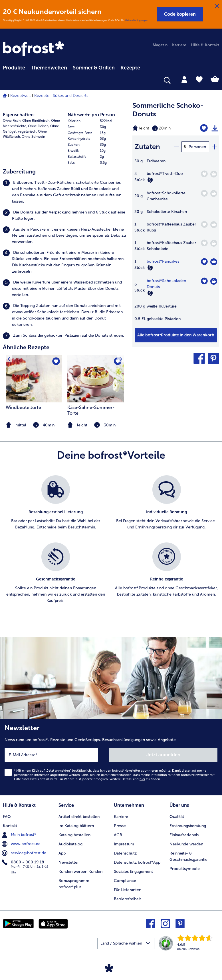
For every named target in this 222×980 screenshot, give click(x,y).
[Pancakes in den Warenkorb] (214, 262)
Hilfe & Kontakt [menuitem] (205, 45)
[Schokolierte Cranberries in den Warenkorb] (214, 193)
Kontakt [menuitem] (10, 826)
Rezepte (42, 96)
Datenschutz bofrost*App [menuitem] (137, 862)
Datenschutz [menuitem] (125, 853)
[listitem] (65, 192)
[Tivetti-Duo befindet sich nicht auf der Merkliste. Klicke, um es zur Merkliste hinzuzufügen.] (204, 174)
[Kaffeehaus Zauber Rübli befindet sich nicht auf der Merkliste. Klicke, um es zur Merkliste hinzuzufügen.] (204, 224)
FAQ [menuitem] (7, 817)
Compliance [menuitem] (125, 881)
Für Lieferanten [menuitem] (128, 890)
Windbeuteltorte (23, 407)
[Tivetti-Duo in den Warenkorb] (214, 174)
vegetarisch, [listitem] (28, 131)
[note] (96, 425)
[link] (34, 49)
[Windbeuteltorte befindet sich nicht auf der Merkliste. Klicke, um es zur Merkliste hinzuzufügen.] (56, 361)
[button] (180, 14)
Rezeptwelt (21, 96)
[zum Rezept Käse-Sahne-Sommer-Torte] (96, 379)
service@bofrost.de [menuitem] (25, 853)
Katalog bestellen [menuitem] (74, 835)
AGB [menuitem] (118, 835)
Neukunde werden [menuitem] (186, 844)
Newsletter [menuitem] (69, 862)
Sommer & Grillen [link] (94, 68)
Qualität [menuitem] (177, 817)
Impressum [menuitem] (124, 844)
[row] (97, 121)
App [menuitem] (62, 853)
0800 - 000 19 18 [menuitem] (24, 862)
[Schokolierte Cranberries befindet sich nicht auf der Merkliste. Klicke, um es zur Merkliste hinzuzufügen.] (204, 193)
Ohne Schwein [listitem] (33, 137)
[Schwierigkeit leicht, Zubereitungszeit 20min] (160, 128)
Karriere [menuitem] (179, 45)
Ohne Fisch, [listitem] (12, 121)
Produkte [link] (14, 68)
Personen (197, 147)
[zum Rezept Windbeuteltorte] (34, 379)
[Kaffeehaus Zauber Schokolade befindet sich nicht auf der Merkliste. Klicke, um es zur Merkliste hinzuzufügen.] (204, 243)
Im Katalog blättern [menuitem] (76, 826)
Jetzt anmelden (163, 755)
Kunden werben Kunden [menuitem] (80, 872)
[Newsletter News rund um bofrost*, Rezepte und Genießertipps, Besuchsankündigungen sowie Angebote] (111, 757)
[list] (111, 546)
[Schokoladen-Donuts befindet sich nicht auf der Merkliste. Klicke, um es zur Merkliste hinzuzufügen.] (204, 281)
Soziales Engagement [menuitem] (133, 872)
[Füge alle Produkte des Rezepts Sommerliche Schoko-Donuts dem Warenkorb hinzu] (176, 335)
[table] (176, 243)
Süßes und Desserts (70, 96)
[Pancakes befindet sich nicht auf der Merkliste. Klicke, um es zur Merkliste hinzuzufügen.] (204, 262)
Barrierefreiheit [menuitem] (127, 899)
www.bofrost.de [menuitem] (22, 844)
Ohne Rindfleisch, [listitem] (36, 121)
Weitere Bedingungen (136, 20)
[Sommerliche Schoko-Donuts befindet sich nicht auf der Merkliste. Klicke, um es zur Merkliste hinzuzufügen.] (204, 128)
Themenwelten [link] (49, 68)
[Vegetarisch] (150, 180)
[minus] (176, 147)
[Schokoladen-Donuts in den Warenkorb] (214, 281)
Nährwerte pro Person (91, 115)
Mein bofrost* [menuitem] (20, 835)
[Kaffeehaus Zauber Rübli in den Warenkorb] (214, 225)
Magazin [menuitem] (160, 45)
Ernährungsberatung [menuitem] (188, 826)
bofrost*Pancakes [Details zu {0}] (163, 261)
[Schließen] (217, 6)
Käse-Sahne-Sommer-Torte (91, 410)
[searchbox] (7, 80)
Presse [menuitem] (120, 826)
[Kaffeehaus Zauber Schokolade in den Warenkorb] (214, 243)
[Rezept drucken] (215, 128)
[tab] (184, 79)
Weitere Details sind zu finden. (135, 779)
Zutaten (147, 146)
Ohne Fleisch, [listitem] (39, 126)
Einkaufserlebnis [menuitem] (184, 835)
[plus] (214, 147)
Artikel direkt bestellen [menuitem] (79, 817)
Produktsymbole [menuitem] (185, 869)
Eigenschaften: (19, 115)
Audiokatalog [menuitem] (70, 844)
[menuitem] (14, 67)
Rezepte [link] (130, 68)
